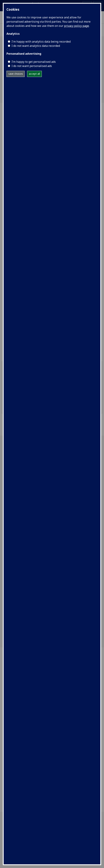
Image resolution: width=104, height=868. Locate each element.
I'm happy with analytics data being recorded (41, 42)
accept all (34, 74)
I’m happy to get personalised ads (34, 62)
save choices (16, 74)
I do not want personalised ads (32, 66)
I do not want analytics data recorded (36, 46)
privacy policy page (76, 26)
